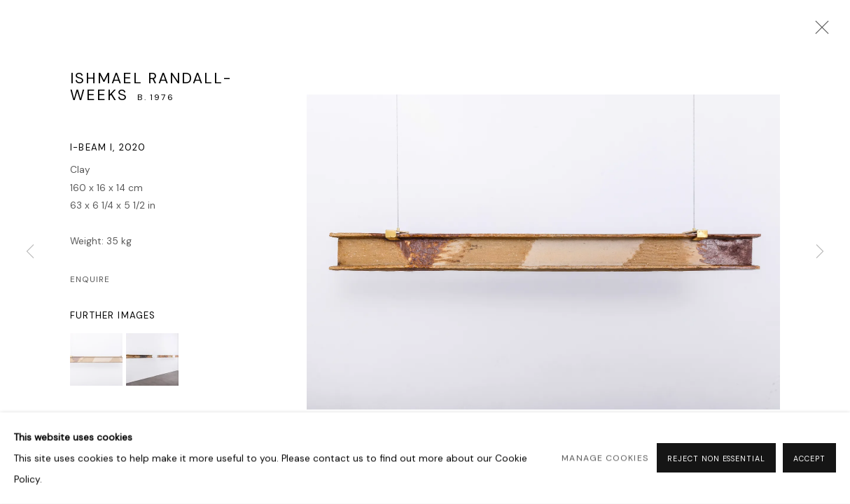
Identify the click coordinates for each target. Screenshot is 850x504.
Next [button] (820, 252)
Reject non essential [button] (716, 459)
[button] (96, 359)
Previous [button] (30, 252)
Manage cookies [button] (605, 458)
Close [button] (818, 31)
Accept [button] (809, 459)
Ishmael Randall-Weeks (151, 87)
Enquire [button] (90, 279)
